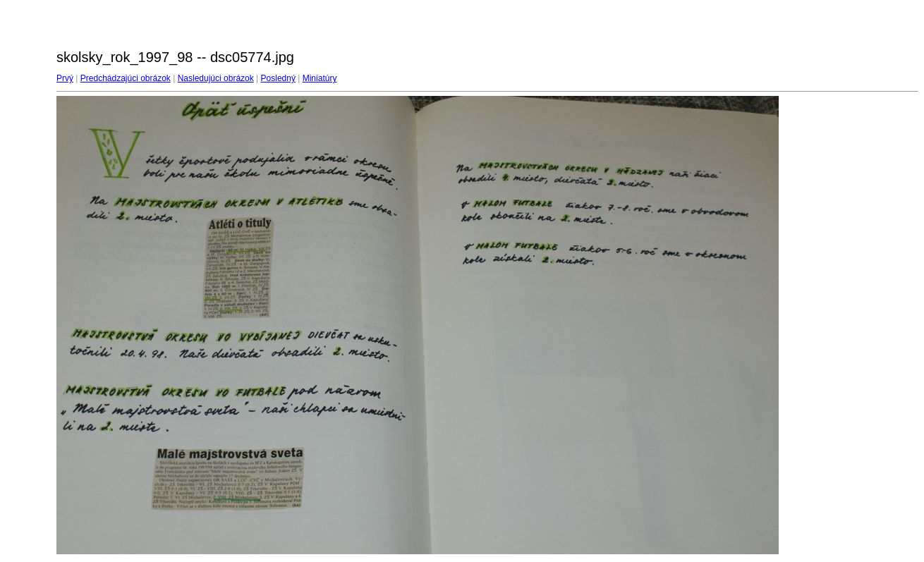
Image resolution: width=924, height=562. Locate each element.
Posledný (278, 78)
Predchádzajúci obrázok (126, 78)
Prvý (65, 78)
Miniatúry (320, 78)
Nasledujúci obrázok (216, 78)
